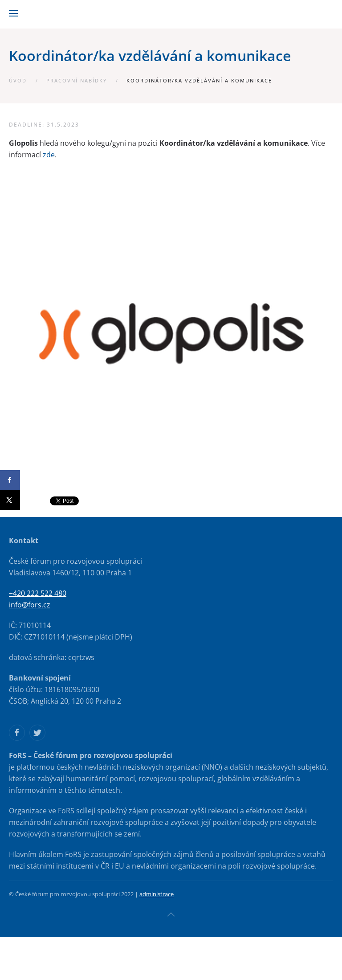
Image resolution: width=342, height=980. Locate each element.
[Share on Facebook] (10, 480)
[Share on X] (10, 500)
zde (49, 155)
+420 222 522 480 (38, 593)
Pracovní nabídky (77, 80)
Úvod (18, 80)
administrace (157, 894)
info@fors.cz (30, 605)
